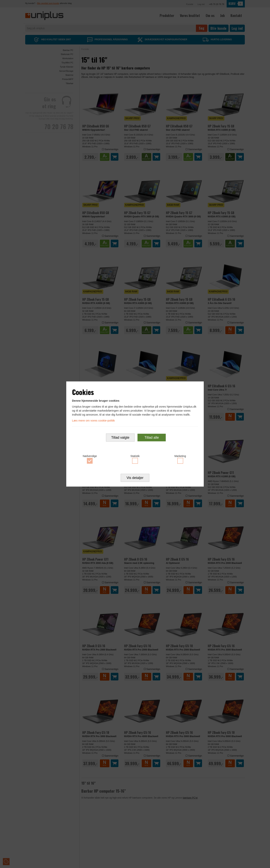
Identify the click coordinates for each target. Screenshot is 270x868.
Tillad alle (152, 438)
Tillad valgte (120, 438)
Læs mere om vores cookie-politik (93, 420)
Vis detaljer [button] (135, 478)
